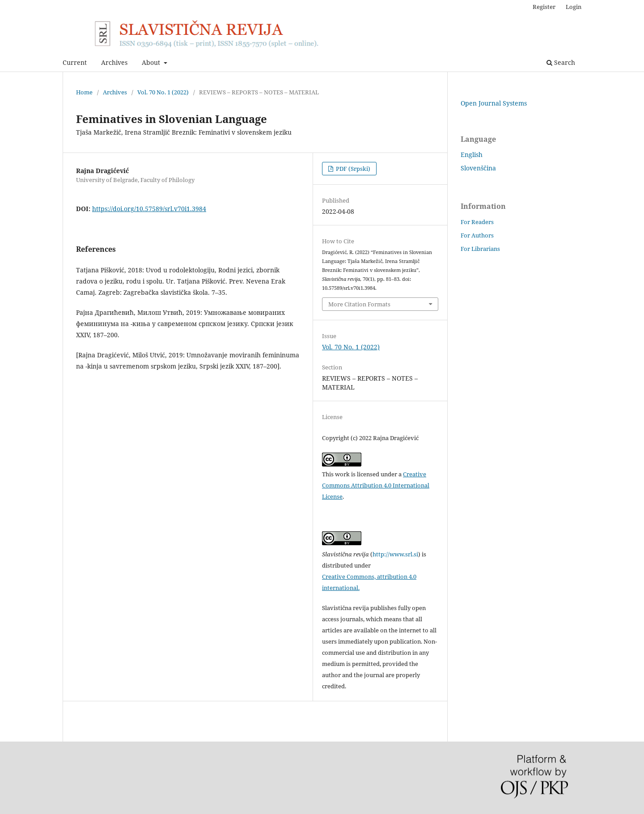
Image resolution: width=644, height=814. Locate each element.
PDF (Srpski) (352, 169)
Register (544, 7)
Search (561, 62)
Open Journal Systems (494, 103)
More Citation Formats (359, 304)
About (152, 62)
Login (574, 7)
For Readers (477, 222)
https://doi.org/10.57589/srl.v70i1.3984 (149, 209)
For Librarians (480, 249)
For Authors (477, 235)
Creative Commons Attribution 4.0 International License (376, 485)
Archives (114, 62)
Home (84, 92)
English (472, 155)
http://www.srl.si (395, 554)
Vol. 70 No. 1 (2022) (163, 92)
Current (75, 62)
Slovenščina (478, 168)
